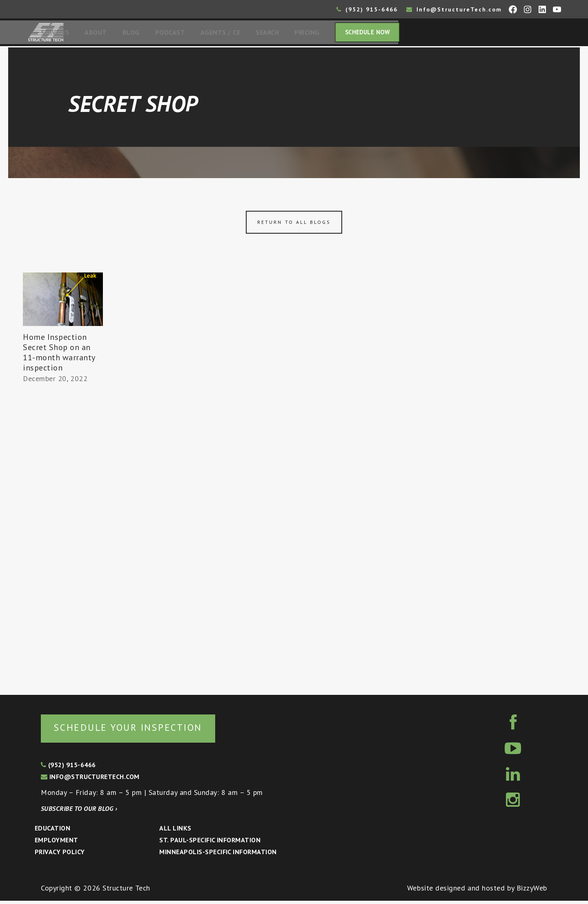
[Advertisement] (63, 538)
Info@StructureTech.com (454, 9)
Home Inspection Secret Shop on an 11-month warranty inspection (59, 355)
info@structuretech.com (90, 780)
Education (52, 831)
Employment (57, 843)
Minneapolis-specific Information (218, 855)
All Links (175, 831)
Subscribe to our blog (79, 812)
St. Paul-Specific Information (210, 843)
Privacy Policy (60, 855)
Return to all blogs (294, 224)
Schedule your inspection (137, 730)
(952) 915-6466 (367, 9)
